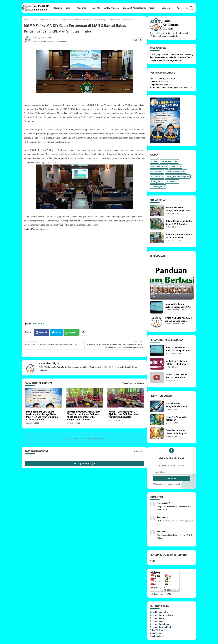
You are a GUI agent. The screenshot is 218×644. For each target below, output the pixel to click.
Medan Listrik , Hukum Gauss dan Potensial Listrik (177, 376)
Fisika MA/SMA (157, 630)
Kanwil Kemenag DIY (159, 612)
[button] (179, 8)
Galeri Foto (176, 166)
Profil (68, 8)
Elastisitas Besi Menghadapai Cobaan (176, 405)
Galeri (152, 8)
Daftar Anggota (111, 8)
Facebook (43, 332)
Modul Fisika (157, 176)
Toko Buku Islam (157, 636)
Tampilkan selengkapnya (134, 383)
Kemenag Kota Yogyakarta (161, 615)
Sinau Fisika (155, 633)
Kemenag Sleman (157, 621)
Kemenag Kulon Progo (159, 624)
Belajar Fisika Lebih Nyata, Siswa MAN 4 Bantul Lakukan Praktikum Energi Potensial (179, 223)
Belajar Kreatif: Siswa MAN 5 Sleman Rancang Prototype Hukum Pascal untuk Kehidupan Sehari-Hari (179, 236)
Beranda (58, 8)
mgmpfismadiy (48, 363)
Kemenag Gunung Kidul (160, 627)
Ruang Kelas (157, 181)
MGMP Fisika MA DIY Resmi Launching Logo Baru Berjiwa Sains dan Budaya (178, 320)
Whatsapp (73, 332)
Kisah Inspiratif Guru (176, 171)
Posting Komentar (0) (84, 463)
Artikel (154, 161)
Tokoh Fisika (172, 181)
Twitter (58, 332)
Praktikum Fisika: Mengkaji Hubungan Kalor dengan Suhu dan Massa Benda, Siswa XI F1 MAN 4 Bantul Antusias (178, 209)
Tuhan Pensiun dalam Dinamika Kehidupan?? (177, 432)
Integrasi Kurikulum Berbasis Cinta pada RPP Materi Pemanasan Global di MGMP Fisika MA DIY (177, 306)
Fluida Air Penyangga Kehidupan (176, 418)
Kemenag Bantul (157, 618)
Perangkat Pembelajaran (134, 8)
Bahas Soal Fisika (169, 161)
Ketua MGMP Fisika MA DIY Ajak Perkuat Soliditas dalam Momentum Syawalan (124, 414)
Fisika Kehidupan (159, 166)
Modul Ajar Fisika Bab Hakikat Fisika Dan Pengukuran (176, 363)
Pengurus (81, 8)
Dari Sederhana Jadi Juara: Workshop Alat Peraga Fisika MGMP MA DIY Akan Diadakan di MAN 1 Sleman (42, 416)
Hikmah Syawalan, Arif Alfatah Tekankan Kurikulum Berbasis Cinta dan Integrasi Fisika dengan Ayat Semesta (84, 416)
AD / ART (96, 8)
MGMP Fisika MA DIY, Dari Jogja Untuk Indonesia (84, 439)
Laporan (166, 8)
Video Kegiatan (158, 186)
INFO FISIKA (39, 20)
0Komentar (139, 451)
